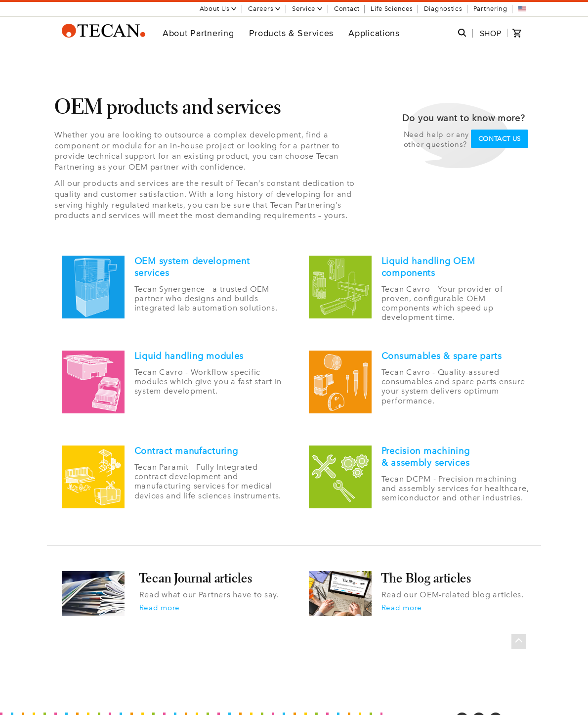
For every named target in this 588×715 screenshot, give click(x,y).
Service (308, 9)
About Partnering (198, 33)
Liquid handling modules (189, 355)
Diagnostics (443, 9)
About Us (219, 9)
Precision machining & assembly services (426, 452)
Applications (374, 33)
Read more (161, 600)
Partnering (490, 9)
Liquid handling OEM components (428, 267)
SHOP (491, 33)
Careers (265, 9)
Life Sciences (392, 9)
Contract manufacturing (186, 446)
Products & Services (292, 33)
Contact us (500, 139)
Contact (347, 9)
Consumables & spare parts (442, 355)
